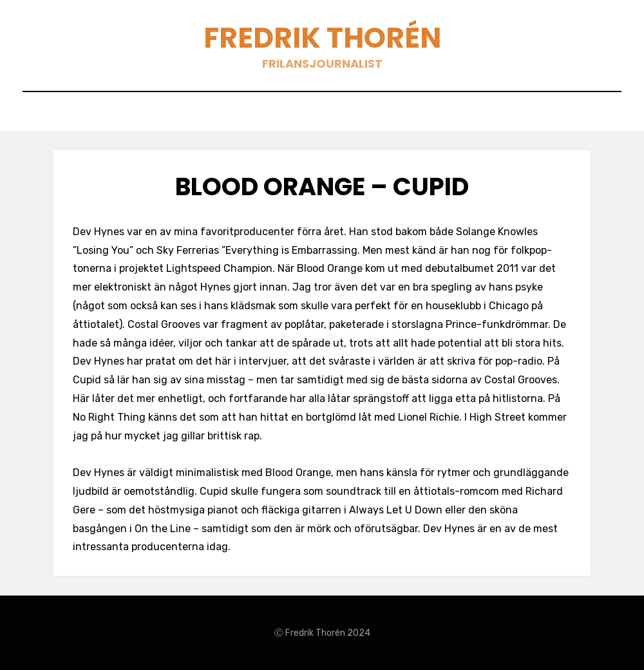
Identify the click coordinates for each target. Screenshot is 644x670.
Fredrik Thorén (322, 38)
